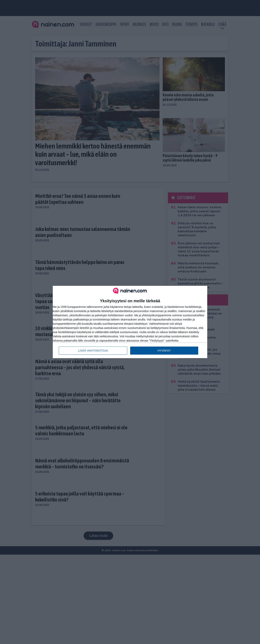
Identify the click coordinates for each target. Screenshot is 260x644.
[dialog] (130, 322)
